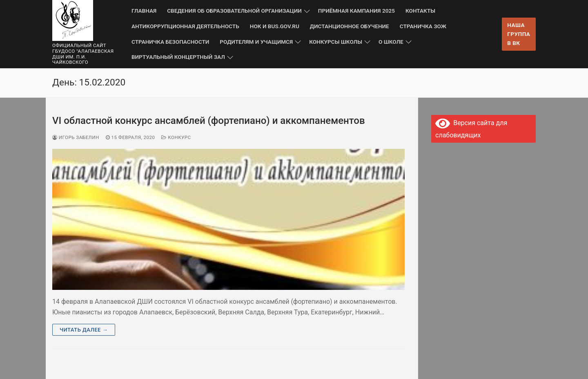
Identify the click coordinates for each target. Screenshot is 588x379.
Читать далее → (84, 330)
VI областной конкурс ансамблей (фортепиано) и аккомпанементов (209, 121)
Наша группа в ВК (519, 34)
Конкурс (176, 137)
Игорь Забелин (76, 137)
